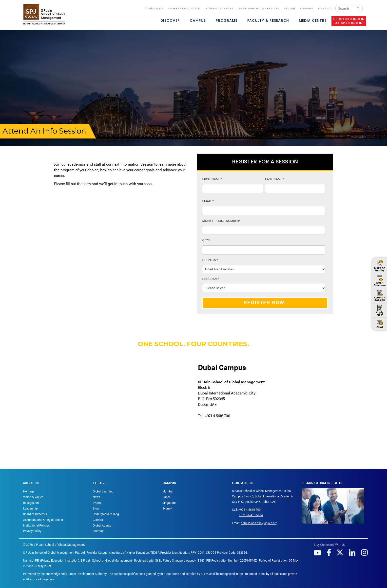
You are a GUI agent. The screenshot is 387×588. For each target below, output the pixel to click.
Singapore (169, 503)
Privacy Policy (32, 531)
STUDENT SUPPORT (219, 9)
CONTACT (326, 9)
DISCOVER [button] (170, 20)
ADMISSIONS (154, 9)
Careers (307, 9)
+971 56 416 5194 (251, 515)
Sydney (167, 509)
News (97, 497)
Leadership (30, 509)
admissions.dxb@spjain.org (259, 523)
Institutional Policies (36, 526)
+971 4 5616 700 (250, 510)
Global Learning (103, 491)
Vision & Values (33, 497)
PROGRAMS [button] (227, 20)
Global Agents (102, 526)
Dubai (166, 497)
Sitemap (98, 531)
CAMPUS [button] (198, 20)
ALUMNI (290, 9)
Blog (96, 509)
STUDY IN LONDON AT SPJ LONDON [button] (349, 21)
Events (97, 503)
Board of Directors (35, 514)
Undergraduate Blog (106, 514)
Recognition (31, 503)
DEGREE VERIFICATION (184, 9)
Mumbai (168, 491)
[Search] (348, 8)
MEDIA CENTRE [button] (313, 20)
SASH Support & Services (259, 9)
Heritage (29, 491)
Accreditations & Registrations (43, 520)
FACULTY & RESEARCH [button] (268, 20)
